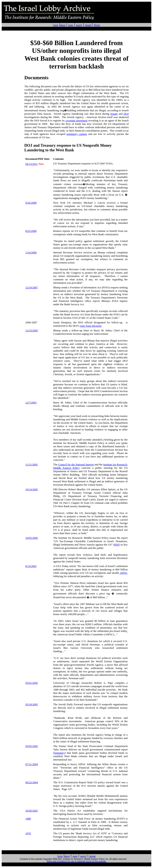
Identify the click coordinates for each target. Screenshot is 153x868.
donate (88, 25)
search (79, 25)
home (56, 25)
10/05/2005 (32, 538)
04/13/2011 (32, 164)
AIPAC (124, 573)
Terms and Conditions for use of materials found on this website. (76, 861)
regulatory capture (77, 134)
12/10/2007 (32, 287)
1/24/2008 (31, 252)
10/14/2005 (32, 489)
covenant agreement (76, 120)
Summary (60, 753)
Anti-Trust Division (90, 326)
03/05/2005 (32, 746)
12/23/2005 (32, 330)
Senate (114, 114)
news (70, 25)
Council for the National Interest (76, 464)
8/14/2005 (31, 566)
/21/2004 (32, 764)
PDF (117, 545)
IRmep (97, 25)
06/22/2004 (32, 782)
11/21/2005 (32, 464)
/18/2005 (32, 704)
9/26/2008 (31, 203)
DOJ (126, 114)
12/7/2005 (31, 402)
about (63, 25)
